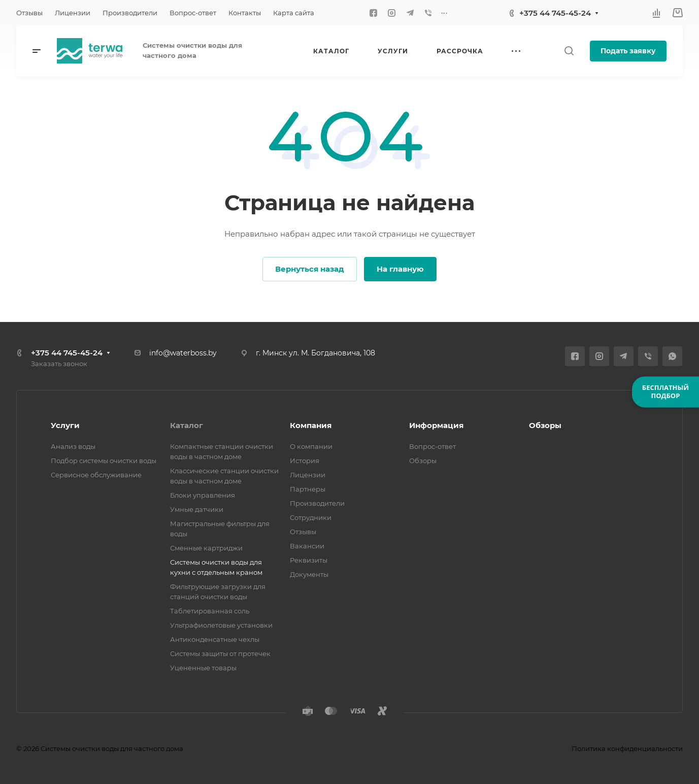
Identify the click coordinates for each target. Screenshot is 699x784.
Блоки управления (203, 495)
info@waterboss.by (183, 353)
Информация (436, 425)
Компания (311, 425)
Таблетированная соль (210, 611)
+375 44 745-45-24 (555, 13)
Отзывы (303, 532)
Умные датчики (197, 509)
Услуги (65, 425)
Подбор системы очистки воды (104, 461)
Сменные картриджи (206, 548)
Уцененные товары (203, 668)
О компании (311, 446)
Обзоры (423, 461)
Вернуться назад (310, 269)
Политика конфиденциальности (627, 748)
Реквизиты (309, 560)
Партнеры (308, 489)
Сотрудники (311, 517)
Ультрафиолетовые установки (221, 625)
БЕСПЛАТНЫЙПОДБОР (665, 391)
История (305, 461)
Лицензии (308, 475)
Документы (309, 574)
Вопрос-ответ (432, 446)
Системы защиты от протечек (220, 654)
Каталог (187, 425)
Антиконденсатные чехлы (215, 639)
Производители (317, 503)
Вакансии (307, 546)
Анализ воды (73, 446)
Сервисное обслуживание (96, 475)
